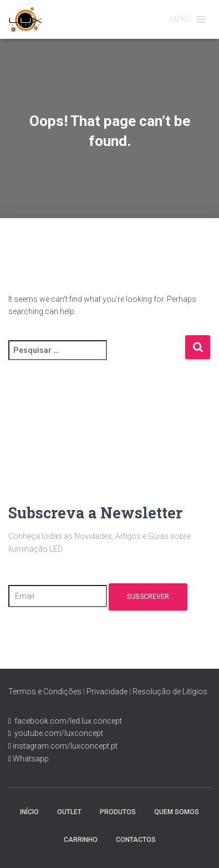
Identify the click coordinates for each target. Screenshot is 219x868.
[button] (180, 19)
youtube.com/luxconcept (57, 733)
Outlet (69, 812)
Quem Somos (177, 812)
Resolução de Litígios (170, 692)
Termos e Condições (45, 692)
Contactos (136, 840)
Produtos (118, 812)
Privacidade (107, 692)
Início (29, 812)
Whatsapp (30, 759)
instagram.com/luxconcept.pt (64, 746)
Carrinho (81, 840)
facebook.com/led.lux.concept (68, 721)
